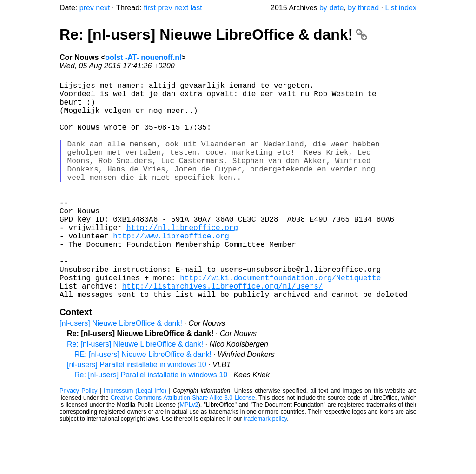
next (103, 8)
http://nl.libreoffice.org (182, 261)
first (150, 8)
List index (401, 8)
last (196, 8)
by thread (363, 8)
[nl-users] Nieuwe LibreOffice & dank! (121, 372)
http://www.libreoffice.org (171, 271)
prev (87, 8)
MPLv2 (189, 453)
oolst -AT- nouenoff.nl (143, 57)
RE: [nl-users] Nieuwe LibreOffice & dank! (143, 403)
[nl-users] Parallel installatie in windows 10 (137, 413)
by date (331, 8)
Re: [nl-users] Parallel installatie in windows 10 (151, 423)
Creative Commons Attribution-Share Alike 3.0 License (183, 446)
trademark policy (265, 467)
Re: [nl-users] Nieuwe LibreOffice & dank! (213, 34)
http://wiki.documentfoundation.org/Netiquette (280, 322)
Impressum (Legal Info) (135, 439)
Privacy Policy (78, 439)
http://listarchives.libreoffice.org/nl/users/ (222, 332)
